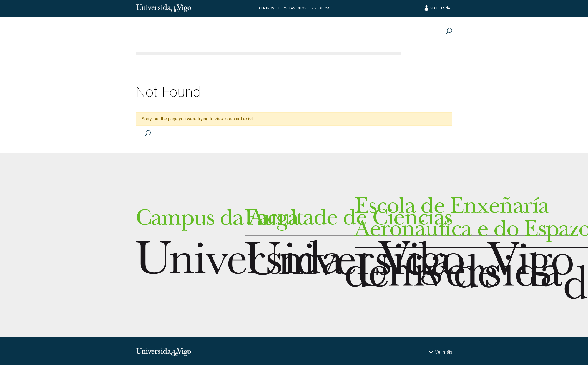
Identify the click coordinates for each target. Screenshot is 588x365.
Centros (267, 8)
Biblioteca (320, 8)
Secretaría (437, 8)
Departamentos (292, 8)
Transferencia (427, 62)
